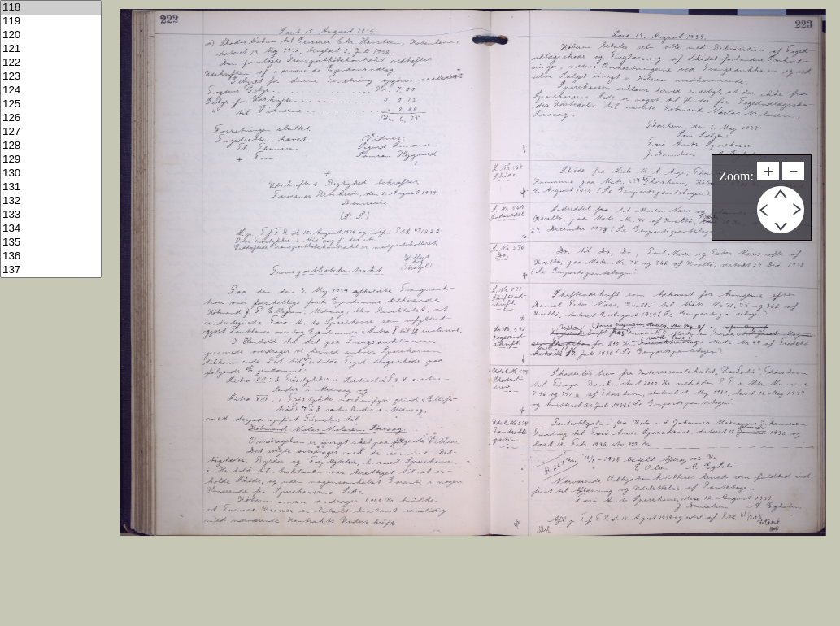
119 (51, 22)
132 (51, 201)
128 (51, 146)
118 (51, 8)
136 (51, 256)
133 (51, 215)
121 (51, 49)
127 (51, 132)
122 (51, 63)
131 (51, 187)
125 (51, 104)
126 (51, 118)
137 (51, 270)
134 (51, 229)
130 (51, 174)
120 (51, 35)
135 (51, 243)
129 (51, 160)
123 (51, 77)
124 (51, 91)
